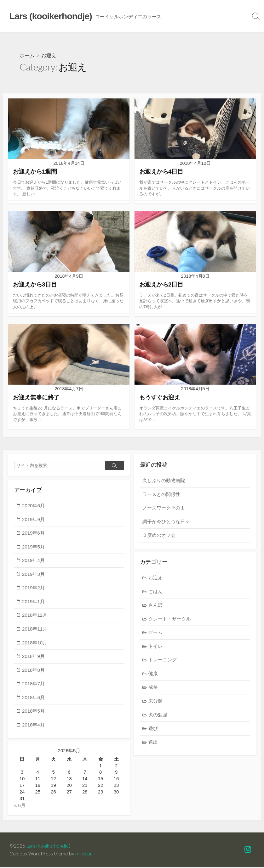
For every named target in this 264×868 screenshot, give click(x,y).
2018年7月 (33, 684)
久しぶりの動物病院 (164, 481)
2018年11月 (35, 629)
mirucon (84, 854)
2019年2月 (33, 588)
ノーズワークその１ (164, 508)
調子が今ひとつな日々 (166, 522)
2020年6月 (33, 506)
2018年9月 (33, 657)
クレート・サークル (170, 619)
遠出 (153, 743)
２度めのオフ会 (159, 536)
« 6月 (20, 806)
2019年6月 (33, 534)
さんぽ (155, 606)
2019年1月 (33, 602)
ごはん (155, 592)
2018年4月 (33, 725)
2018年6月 (33, 698)
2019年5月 (33, 547)
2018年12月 (35, 616)
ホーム (27, 55)
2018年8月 (33, 670)
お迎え (155, 578)
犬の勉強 (158, 715)
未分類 (155, 701)
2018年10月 (35, 643)
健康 (153, 674)
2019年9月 (33, 520)
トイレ (155, 647)
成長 (153, 688)
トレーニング (163, 661)
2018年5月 (33, 712)
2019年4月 (33, 561)
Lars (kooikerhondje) (48, 847)
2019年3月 (33, 574)
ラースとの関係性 (161, 495)
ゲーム (155, 633)
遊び (153, 729)
